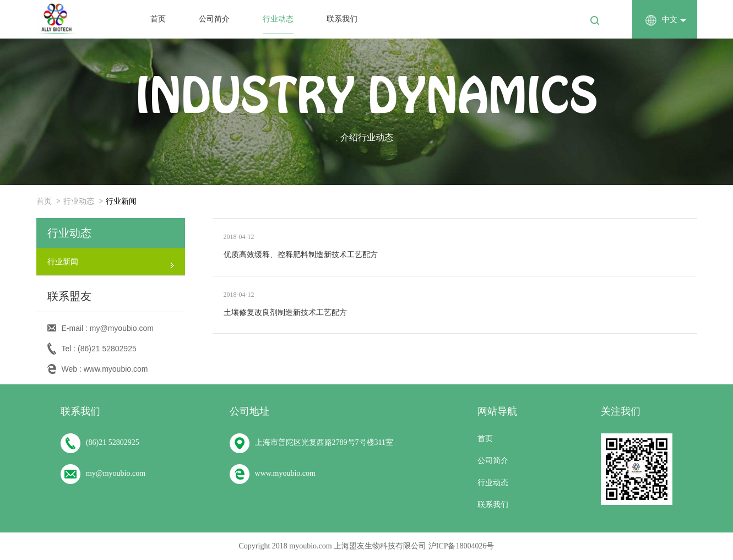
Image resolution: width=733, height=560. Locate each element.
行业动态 (278, 19)
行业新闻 (121, 201)
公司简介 (214, 19)
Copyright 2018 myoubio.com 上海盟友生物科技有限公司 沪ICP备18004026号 (367, 546)
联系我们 (342, 19)
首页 (158, 19)
